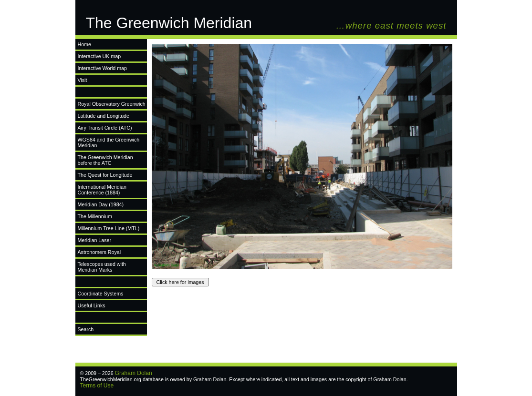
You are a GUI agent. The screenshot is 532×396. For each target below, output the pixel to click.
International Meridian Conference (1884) (102, 190)
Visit (83, 80)
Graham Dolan (134, 373)
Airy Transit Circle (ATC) (105, 128)
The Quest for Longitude (105, 175)
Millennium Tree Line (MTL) (109, 228)
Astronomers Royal (99, 252)
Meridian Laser (94, 240)
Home (84, 44)
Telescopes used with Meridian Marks (102, 267)
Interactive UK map (99, 56)
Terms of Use (97, 386)
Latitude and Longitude (104, 116)
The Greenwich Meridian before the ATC (105, 160)
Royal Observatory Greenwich (112, 104)
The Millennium (95, 216)
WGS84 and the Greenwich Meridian (109, 142)
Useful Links (92, 305)
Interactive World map (102, 68)
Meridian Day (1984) (101, 204)
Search (86, 329)
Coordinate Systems (101, 294)
